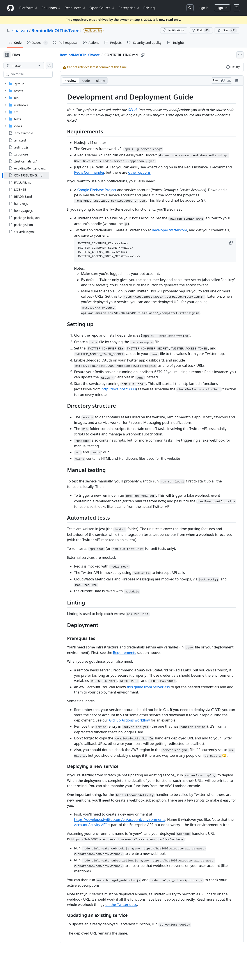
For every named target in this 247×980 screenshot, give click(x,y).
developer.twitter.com (183, 230)
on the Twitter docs (152, 931)
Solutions (51, 8)
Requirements (159, 663)
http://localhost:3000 (133, 400)
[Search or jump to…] (190, 8)
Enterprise (129, 8)
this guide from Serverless (162, 697)
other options (174, 172)
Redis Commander (124, 172)
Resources (75, 8)
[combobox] (37, 74)
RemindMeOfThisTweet (56, 31)
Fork (201, 30)
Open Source (102, 8)
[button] (231, 243)
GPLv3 (147, 110)
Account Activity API (118, 846)
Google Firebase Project (111, 190)
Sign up (222, 8)
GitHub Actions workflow (170, 731)
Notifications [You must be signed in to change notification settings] (174, 30)
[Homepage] (11, 8)
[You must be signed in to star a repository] (227, 30)
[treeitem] (33, 175)
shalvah (20, 31)
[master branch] (31, 65)
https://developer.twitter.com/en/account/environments (134, 841)
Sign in (204, 8)
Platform (29, 8)
